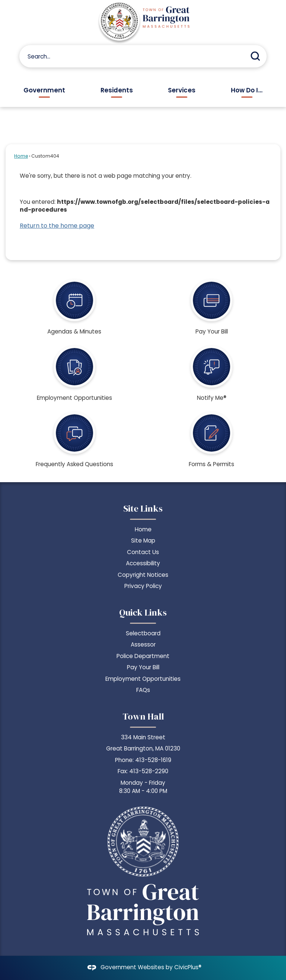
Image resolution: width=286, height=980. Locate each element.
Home (21, 156)
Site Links (143, 508)
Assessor (143, 644)
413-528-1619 (153, 760)
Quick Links (143, 612)
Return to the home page (57, 226)
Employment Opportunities (143, 679)
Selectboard (143, 633)
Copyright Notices (143, 575)
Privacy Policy (143, 586)
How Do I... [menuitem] (247, 90)
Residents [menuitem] (117, 90)
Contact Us (143, 552)
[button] (255, 56)
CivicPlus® (188, 968)
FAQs (143, 690)
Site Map (143, 540)
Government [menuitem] (44, 90)
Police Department (143, 656)
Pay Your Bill (143, 667)
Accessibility (143, 563)
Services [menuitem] (182, 90)
